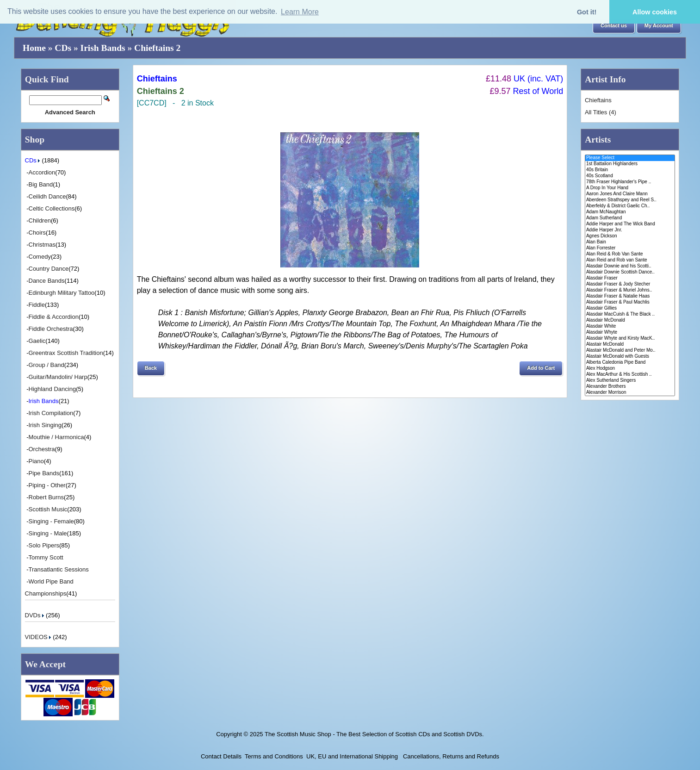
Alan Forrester (630, 248)
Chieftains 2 (157, 48)
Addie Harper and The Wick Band (630, 224)
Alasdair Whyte (630, 332)
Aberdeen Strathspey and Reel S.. (630, 200)
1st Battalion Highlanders (630, 164)
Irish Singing (45, 425)
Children (40, 220)
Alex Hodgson (630, 369)
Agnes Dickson (630, 236)
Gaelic (37, 341)
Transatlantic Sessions (59, 569)
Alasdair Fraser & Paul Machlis (630, 302)
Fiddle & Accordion (54, 317)
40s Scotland (630, 176)
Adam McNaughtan (630, 212)
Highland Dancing (53, 389)
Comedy (40, 257)
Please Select (630, 158)
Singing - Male (48, 533)
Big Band (41, 184)
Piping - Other (47, 485)
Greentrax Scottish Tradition (66, 353)
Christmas (42, 245)
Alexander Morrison (630, 393)
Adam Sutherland (630, 218)
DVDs (36, 615)
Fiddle (37, 305)
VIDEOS (39, 637)
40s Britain (630, 170)
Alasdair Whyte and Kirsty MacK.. (630, 338)
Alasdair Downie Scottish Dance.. (630, 272)
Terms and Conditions (274, 756)
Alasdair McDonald (630, 320)
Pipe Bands (44, 473)
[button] (614, 26)
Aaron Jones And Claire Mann (630, 194)
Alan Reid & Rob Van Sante (630, 254)
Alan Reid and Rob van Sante (630, 260)
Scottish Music (48, 509)
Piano (36, 461)
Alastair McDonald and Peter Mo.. (630, 351)
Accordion (42, 172)
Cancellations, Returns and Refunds (450, 756)
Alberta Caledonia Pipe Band (630, 363)
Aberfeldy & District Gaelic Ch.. (630, 206)
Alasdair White (630, 326)
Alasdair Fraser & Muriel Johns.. (630, 290)
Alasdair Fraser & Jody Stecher (630, 284)
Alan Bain (630, 242)
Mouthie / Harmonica (56, 437)
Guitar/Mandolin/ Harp (58, 377)
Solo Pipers (44, 545)
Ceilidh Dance (47, 196)
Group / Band (46, 365)
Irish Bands (103, 48)
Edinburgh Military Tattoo (62, 293)
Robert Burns (46, 497)
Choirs (37, 233)
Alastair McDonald (630, 345)
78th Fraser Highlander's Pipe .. (630, 182)
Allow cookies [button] (655, 12)
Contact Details (221, 756)
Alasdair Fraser (630, 278)
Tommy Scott (46, 557)
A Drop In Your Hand (630, 188)
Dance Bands (47, 281)
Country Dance (49, 269)
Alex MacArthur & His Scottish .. (630, 375)
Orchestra (42, 449)
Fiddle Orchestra (51, 329)
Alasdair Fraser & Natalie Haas (630, 296)
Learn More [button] (300, 12)
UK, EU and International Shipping (352, 756)
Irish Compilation (51, 413)
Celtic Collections (52, 208)
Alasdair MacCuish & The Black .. (630, 314)
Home (34, 48)
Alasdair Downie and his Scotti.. (630, 266)
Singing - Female (51, 521)
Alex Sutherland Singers (630, 381)
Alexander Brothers (630, 387)
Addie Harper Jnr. (630, 230)
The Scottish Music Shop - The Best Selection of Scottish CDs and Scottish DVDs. (374, 734)
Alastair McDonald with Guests (630, 357)
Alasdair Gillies (630, 308)
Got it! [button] (587, 12)
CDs (63, 48)
